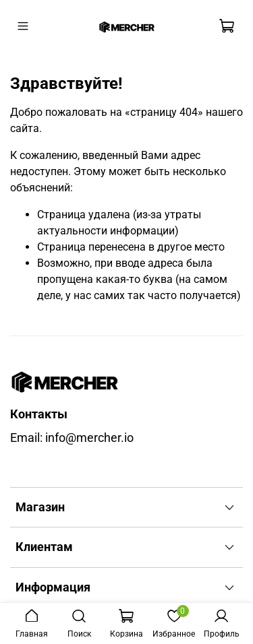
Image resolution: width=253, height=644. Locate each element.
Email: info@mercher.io (72, 438)
